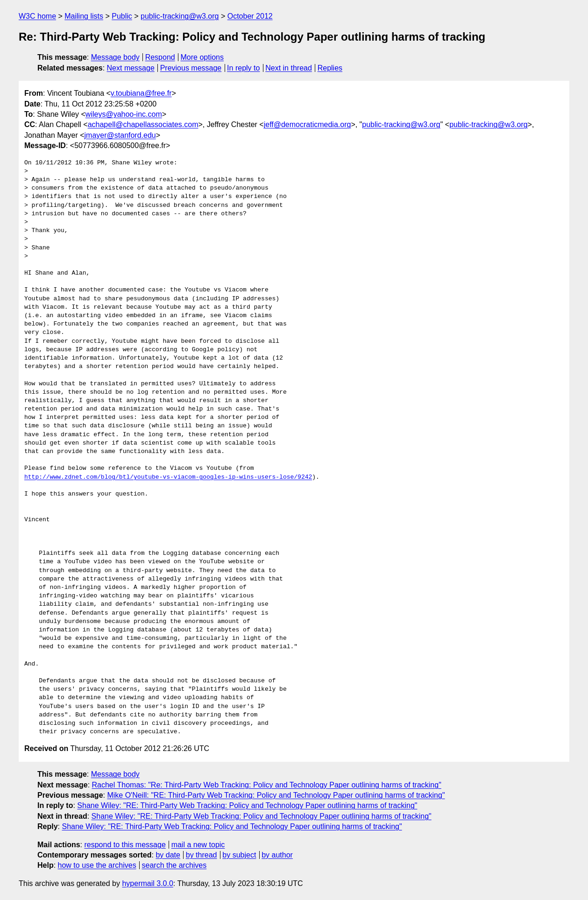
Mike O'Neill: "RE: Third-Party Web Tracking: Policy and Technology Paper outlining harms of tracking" (276, 795)
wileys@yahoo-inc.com (124, 114)
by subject (239, 855)
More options (202, 57)
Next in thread (289, 68)
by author (277, 855)
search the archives (174, 865)
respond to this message (125, 845)
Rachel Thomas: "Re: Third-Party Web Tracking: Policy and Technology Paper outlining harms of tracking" (267, 785)
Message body (115, 57)
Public (122, 16)
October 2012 (250, 16)
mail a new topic (198, 845)
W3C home (37, 16)
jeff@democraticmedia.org (308, 124)
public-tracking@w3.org (180, 16)
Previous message (191, 68)
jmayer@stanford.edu (120, 135)
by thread (202, 855)
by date (168, 855)
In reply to (243, 68)
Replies (330, 68)
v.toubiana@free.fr (141, 93)
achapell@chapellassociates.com (143, 124)
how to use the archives (97, 865)
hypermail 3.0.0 (147, 883)
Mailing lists (84, 16)
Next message (131, 68)
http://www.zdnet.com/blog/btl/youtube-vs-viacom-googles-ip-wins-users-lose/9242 (168, 477)
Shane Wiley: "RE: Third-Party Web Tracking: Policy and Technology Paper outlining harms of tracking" (247, 805)
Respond (160, 57)
